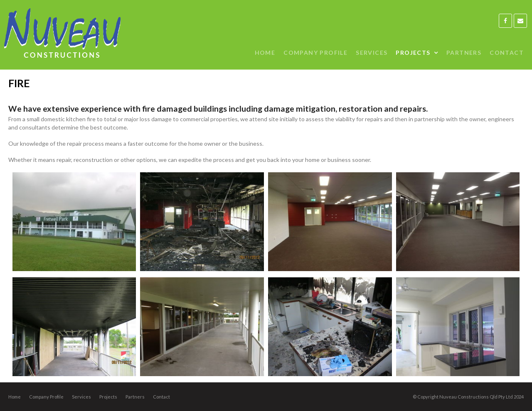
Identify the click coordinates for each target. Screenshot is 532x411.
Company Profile (46, 397)
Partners (135, 397)
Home (15, 397)
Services (81, 397)
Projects (108, 397)
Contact (161, 397)
